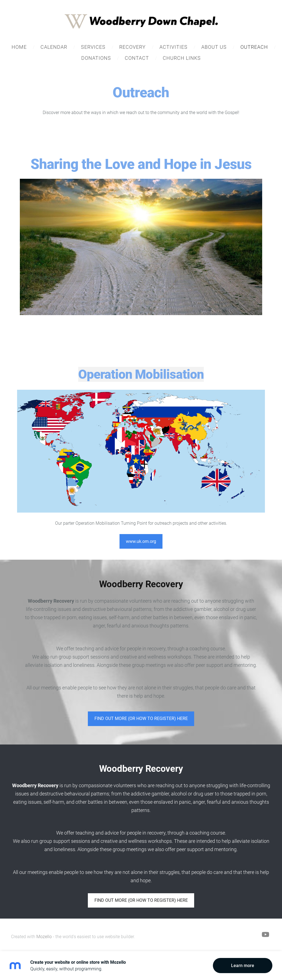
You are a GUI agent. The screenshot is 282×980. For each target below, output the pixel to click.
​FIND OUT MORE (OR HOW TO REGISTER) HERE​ (141, 718)
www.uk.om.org (141, 541)
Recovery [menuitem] (132, 47)
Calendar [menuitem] (54, 47)
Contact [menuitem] (137, 58)
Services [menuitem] (93, 47)
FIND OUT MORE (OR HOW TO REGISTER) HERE (141, 900)
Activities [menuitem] (173, 47)
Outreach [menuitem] (254, 47)
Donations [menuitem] (96, 58)
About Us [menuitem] (214, 47)
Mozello (44, 937)
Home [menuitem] (19, 47)
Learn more (243, 966)
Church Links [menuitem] (182, 58)
